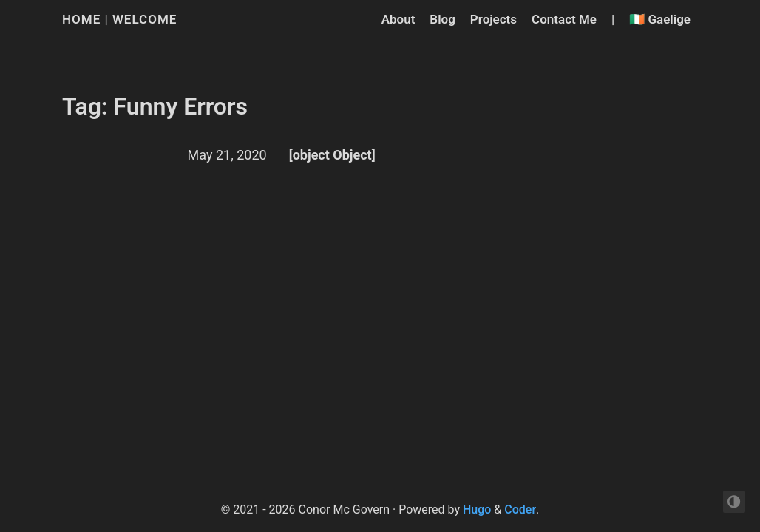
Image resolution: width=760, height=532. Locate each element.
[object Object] (332, 155)
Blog (442, 19)
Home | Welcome (119, 19)
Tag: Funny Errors (155, 106)
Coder (520, 509)
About (398, 19)
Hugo (477, 509)
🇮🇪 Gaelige (660, 19)
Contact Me (564, 19)
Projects (493, 19)
